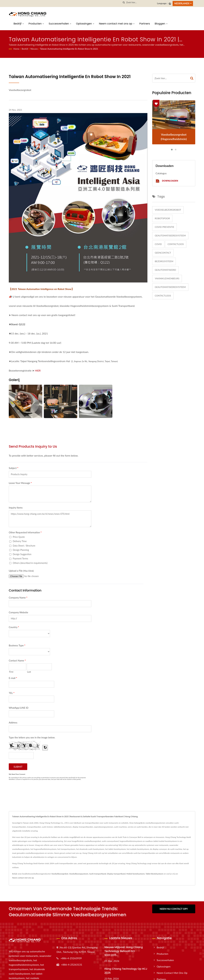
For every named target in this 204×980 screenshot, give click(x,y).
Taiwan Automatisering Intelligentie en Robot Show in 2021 (69, 49)
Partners (145, 24)
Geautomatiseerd (165, 270)
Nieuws (34, 49)
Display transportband (116, 874)
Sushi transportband (98, 874)
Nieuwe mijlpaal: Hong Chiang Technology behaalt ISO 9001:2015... (124, 951)
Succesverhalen (60, 24)
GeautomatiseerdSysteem (170, 236)
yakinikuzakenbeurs (167, 278)
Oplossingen (85, 24)
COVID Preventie (164, 227)
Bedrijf (19, 24)
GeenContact (163, 253)
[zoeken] (124, 2)
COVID (158, 244)
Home (16, 49)
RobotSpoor (162, 218)
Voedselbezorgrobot (168, 210)
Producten (36, 24)
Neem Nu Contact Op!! (174, 909)
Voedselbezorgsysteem (79, 874)
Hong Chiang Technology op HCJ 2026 (126, 971)
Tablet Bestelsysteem (155, 874)
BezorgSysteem (164, 261)
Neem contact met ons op (117, 24)
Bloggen (161, 24)
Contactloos (176, 244)
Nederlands (182, 3)
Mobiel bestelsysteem (135, 874)
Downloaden (167, 181)
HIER (38, 370)
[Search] (140, 2)
